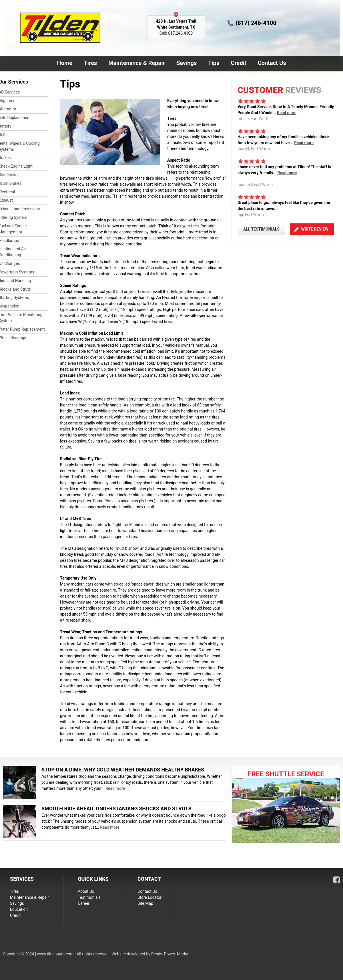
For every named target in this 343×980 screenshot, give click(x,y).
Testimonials (89, 897)
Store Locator (149, 897)
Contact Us (271, 64)
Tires (90, 63)
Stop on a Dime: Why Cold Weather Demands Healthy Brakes (123, 770)
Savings (187, 63)
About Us (86, 891)
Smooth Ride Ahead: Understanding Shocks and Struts (116, 809)
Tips (214, 63)
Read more (287, 113)
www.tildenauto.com (55, 954)
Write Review (315, 229)
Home (65, 63)
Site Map (145, 903)
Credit (238, 63)
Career (84, 903)
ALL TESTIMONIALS (261, 229)
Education (19, 909)
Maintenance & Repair (135, 64)
